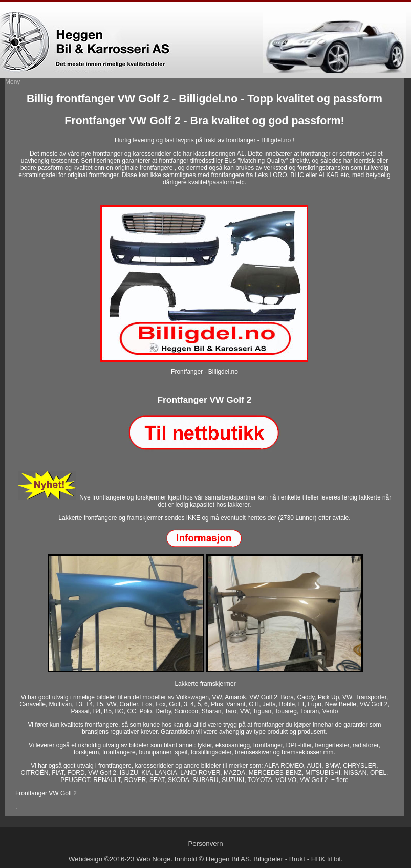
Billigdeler (268, 859)
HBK (318, 859)
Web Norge (153, 859)
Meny (13, 82)
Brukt (297, 859)
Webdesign (85, 859)
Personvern (205, 844)
